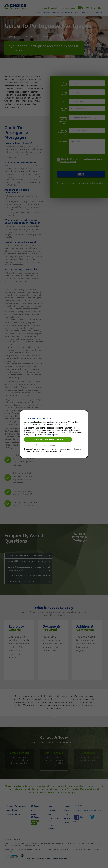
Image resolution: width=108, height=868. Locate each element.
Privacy (50, 434)
